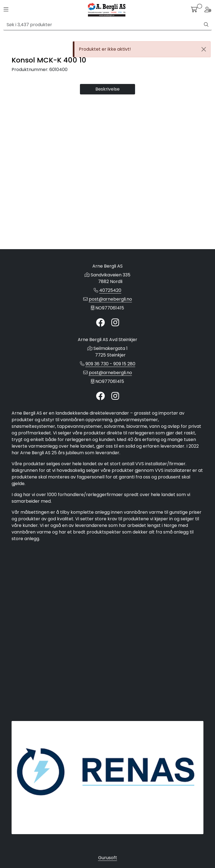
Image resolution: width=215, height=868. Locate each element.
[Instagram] (115, 353)
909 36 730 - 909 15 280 (110, 394)
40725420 (110, 321)
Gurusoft (108, 858)
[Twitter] (100, 353)
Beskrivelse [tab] (108, 268)
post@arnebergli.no (110, 330)
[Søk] (102, 25)
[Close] (204, 49)
